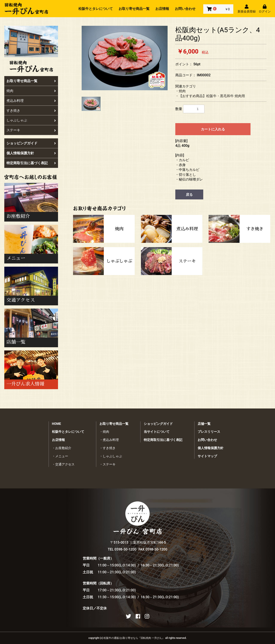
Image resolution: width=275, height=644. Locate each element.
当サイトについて (157, 432)
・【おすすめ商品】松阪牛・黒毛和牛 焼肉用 (210, 96)
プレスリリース (209, 432)
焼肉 (31, 91)
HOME (57, 424)
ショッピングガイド (31, 143)
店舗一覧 (204, 424)
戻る (189, 195)
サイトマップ (207, 456)
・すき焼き (108, 448)
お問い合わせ (185, 9)
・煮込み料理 (109, 440)
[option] (125, 58)
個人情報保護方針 (31, 153)
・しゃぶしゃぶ (111, 456)
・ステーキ (108, 464)
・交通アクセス (63, 464)
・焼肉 (180, 91)
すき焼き (31, 111)
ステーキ (31, 130)
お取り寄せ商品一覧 (134, 9)
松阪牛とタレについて (96, 9)
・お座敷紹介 (62, 448)
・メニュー (60, 456)
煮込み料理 (31, 101)
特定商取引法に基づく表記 (31, 163)
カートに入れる (213, 129)
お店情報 (162, 9)
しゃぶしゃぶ (31, 120)
